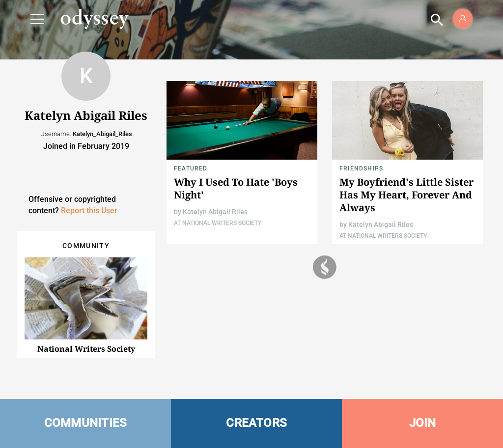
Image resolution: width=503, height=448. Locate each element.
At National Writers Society (218, 223)
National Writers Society (86, 349)
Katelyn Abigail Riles (215, 212)
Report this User (89, 210)
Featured (191, 168)
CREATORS (256, 423)
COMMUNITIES (86, 423)
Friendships (361, 168)
